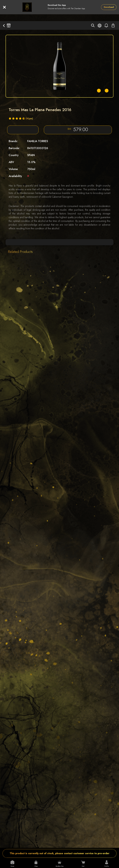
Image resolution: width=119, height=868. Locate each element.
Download (109, 7)
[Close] (4, 7)
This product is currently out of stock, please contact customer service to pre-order (59, 853)
